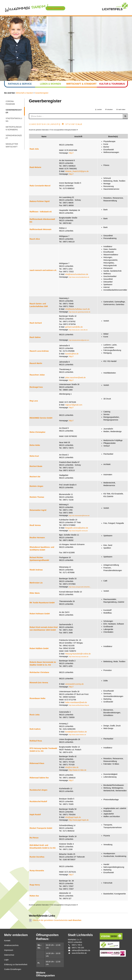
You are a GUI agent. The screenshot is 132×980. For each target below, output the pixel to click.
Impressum (9, 950)
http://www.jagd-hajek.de (79, 820)
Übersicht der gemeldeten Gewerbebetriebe (57, 920)
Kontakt (7, 941)
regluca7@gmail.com (74, 405)
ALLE (80, 124)
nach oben (122, 109)
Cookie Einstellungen (13, 969)
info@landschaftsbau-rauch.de (77, 309)
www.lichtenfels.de (79, 953)
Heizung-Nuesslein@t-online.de (78, 654)
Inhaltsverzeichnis (11, 945)
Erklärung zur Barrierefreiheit (16, 964)
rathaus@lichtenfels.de (81, 950)
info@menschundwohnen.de (77, 274)
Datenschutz (9, 955)
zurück (99, 109)
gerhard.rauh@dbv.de (74, 327)
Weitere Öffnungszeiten (46, 974)
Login (6, 960)
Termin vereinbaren (55, 8)
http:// (71, 153)
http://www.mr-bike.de (78, 770)
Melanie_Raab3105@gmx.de (77, 171)
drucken (110, 109)
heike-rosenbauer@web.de (76, 702)
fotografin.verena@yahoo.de (77, 528)
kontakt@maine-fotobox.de (76, 732)
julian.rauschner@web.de (75, 378)
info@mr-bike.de (72, 767)
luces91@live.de (72, 354)
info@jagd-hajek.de (73, 817)
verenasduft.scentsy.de (74, 684)
